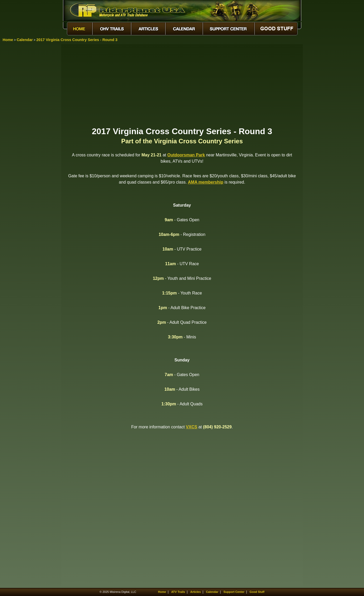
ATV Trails (178, 592)
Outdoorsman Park (186, 155)
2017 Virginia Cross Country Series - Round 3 (77, 40)
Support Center (234, 592)
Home (8, 40)
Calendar (25, 40)
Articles (195, 592)
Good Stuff (257, 592)
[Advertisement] (182, 85)
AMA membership (206, 182)
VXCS (192, 427)
